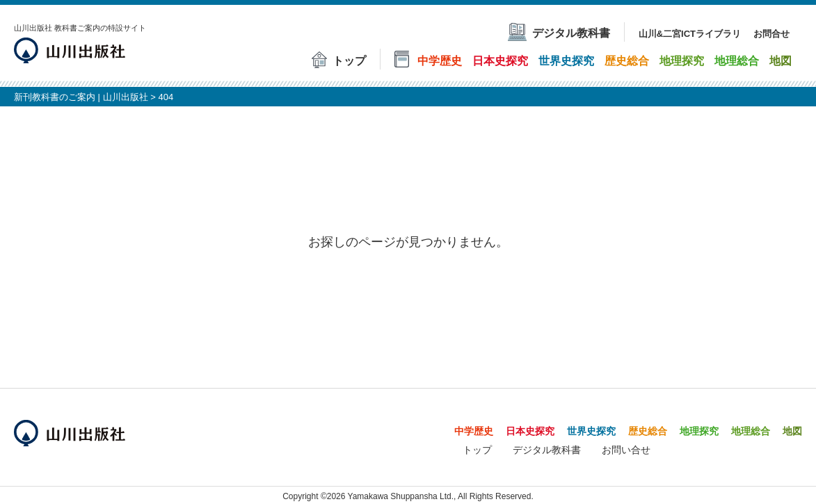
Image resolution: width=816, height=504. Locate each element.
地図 (792, 431)
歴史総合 (648, 431)
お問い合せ (626, 450)
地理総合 (751, 431)
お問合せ (771, 34)
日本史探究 (530, 431)
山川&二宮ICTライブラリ (690, 34)
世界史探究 (591, 431)
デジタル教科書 (547, 450)
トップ (477, 450)
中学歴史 (474, 431)
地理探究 (699, 431)
